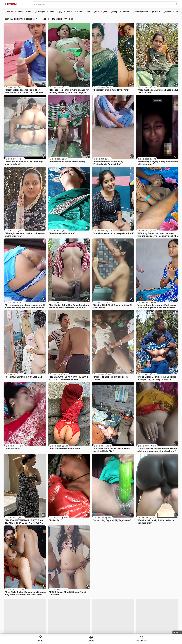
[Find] (175, 4)
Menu (176, 632)
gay (60, 12)
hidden (126, 12)
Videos (91, 641)
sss (106, 12)
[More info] (43, 84)
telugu (115, 12)
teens (79, 12)
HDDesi (15, 4)
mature (10, 12)
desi (178, 12)
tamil (69, 12)
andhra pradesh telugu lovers (147, 12)
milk (52, 12)
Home (69, 641)
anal (30, 12)
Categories (113, 641)
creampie (41, 12)
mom (20, 12)
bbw (97, 12)
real (89, 12)
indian (168, 12)
